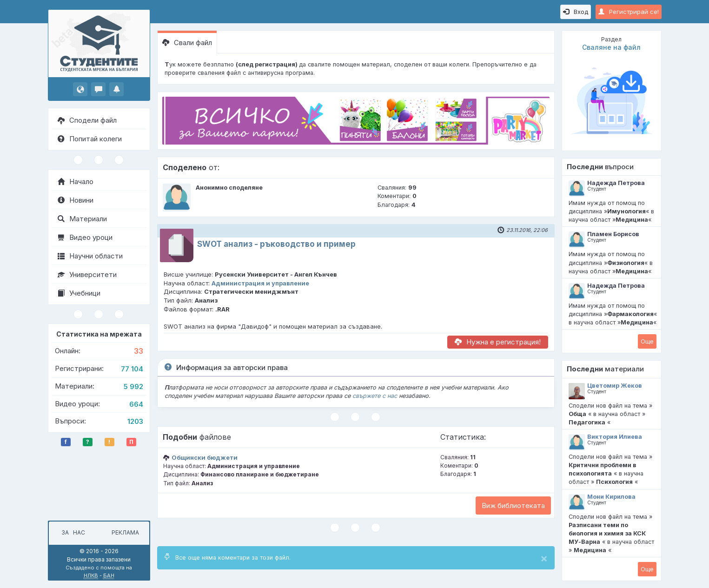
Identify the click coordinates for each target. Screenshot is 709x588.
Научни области (90, 256)
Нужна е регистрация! (498, 342)
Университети (87, 274)
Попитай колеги (90, 139)
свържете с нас (375, 396)
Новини (76, 200)
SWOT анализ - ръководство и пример (276, 244)
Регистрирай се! (629, 12)
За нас (72, 532)
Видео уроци (85, 237)
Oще (647, 341)
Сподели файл (87, 120)
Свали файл (187, 43)
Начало (76, 182)
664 (136, 404)
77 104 (132, 369)
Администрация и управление (260, 283)
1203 (135, 421)
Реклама (125, 532)
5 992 (133, 386)
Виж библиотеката (513, 505)
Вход (576, 12)
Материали (82, 219)
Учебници (79, 293)
